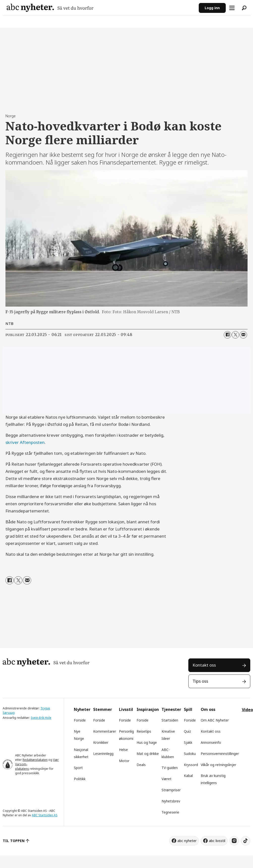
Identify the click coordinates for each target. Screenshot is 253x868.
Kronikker (101, 742)
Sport (78, 768)
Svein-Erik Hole (41, 718)
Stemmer (103, 709)
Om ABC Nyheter (215, 720)
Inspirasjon (148, 709)
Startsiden (170, 720)
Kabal (188, 776)
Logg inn (212, 8)
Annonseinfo (211, 742)
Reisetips (144, 731)
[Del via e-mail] (243, 335)
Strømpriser (171, 790)
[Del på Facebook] (227, 335)
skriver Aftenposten (25, 442)
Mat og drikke (148, 754)
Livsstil (126, 709)
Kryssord (191, 765)
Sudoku (190, 754)
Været (167, 779)
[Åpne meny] (232, 8)
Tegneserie (170, 812)
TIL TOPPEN (14, 841)
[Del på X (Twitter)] (235, 335)
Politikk (80, 779)
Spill (188, 709)
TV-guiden (170, 768)
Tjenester (171, 709)
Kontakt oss (204, 665)
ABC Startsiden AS (45, 815)
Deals (141, 765)
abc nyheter (187, 841)
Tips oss (200, 681)
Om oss (208, 709)
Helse (123, 750)
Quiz (187, 731)
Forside (80, 720)
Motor (124, 761)
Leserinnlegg (103, 754)
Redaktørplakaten (35, 760)
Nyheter (82, 709)
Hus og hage (147, 742)
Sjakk (188, 742)
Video (247, 710)
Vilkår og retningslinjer (218, 765)
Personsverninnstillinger (220, 754)
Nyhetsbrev (171, 801)
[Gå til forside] (50, 8)
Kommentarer (105, 731)
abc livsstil (217, 841)
